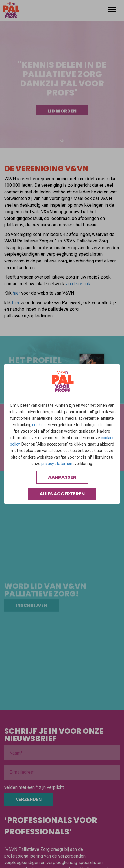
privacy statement (57, 464)
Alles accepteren (62, 494)
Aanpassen (62, 477)
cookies (39, 425)
